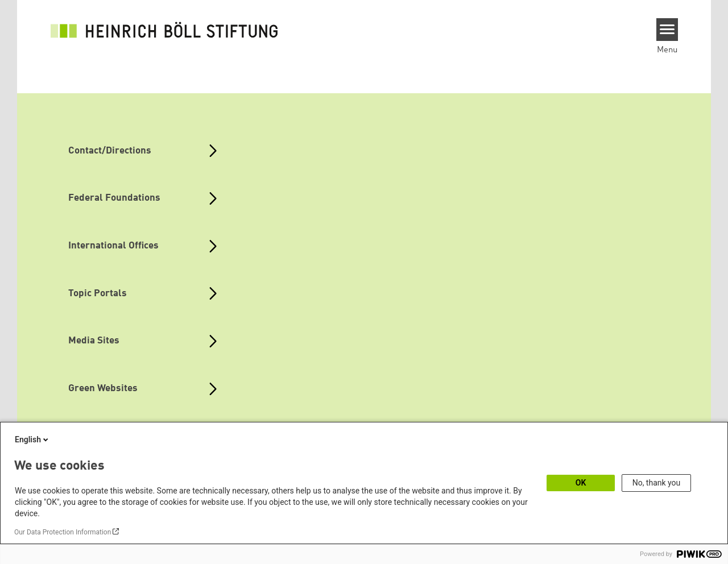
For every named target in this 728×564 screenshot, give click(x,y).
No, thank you (657, 483)
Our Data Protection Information (63, 532)
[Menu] (667, 30)
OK (581, 483)
